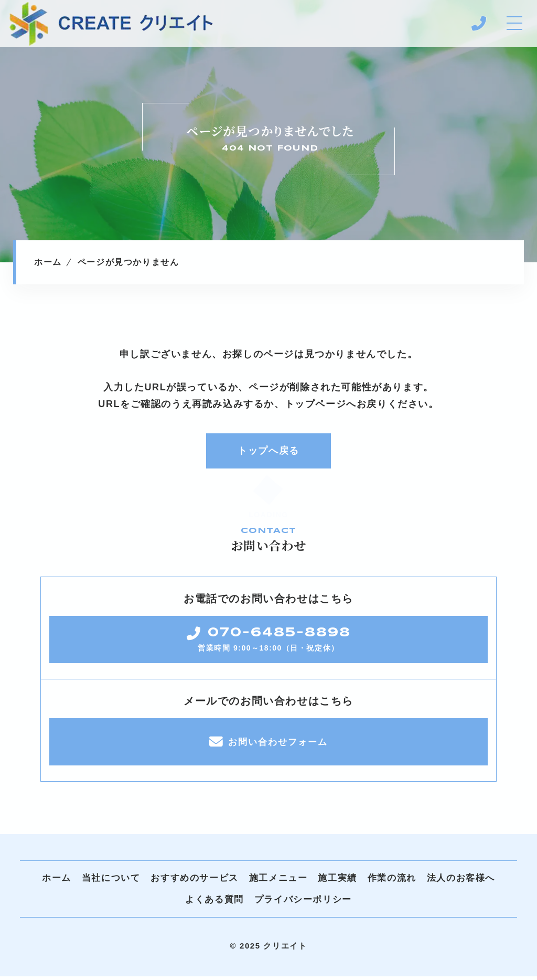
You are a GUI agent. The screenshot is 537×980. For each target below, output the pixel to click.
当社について (111, 882)
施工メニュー (278, 882)
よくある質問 (214, 903)
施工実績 (337, 882)
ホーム (57, 882)
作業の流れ (392, 882)
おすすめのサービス (194, 882)
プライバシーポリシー (303, 903)
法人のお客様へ (461, 882)
